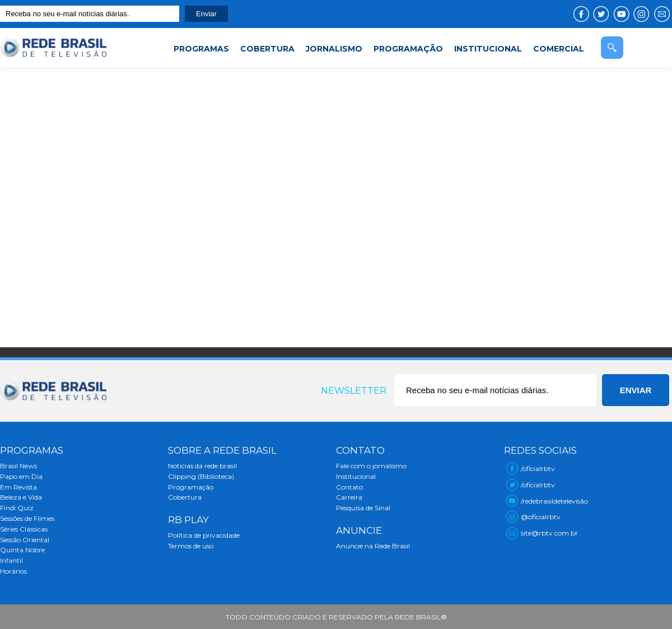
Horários (13, 571)
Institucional (356, 476)
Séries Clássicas (24, 529)
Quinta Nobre (22, 550)
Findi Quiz (17, 508)
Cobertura (185, 497)
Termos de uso (191, 546)
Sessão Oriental (25, 540)
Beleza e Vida (21, 497)
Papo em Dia (21, 476)
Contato (349, 487)
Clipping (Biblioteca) (201, 476)
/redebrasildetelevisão (554, 501)
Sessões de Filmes (27, 518)
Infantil (11, 560)
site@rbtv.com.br (549, 533)
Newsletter (354, 391)
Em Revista (18, 487)
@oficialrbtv (541, 517)
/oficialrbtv (538, 469)
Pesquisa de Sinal (363, 508)
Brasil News (18, 466)
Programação (191, 487)
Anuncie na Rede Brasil (373, 546)
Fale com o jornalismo (371, 466)
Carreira (349, 497)
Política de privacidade (204, 535)
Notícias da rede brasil (202, 466)
